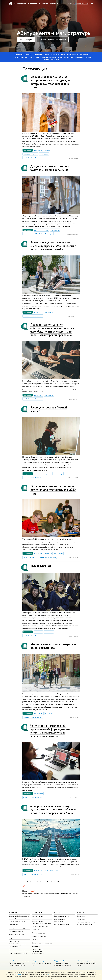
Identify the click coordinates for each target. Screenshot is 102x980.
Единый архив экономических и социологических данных (87, 924)
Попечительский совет (17, 931)
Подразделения (14, 925)
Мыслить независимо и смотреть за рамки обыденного (53, 646)
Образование (34, 4)
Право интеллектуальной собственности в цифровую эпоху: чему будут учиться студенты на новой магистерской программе (52, 330)
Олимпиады (36, 930)
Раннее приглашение (65, 57)
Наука (45, 4)
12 (62, 881)
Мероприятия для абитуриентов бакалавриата (41, 917)
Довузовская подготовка (40, 926)
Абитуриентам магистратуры (54, 33)
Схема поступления (23, 55)
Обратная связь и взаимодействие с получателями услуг (38, 951)
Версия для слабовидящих (18, 950)
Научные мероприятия (62, 916)
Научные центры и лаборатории (60, 920)
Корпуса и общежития (16, 934)
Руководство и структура (18, 921)
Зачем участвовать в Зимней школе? (49, 409)
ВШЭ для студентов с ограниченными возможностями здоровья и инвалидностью (18, 944)
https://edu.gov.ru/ (38, 961)
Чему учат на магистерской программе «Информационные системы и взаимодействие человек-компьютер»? (50, 731)
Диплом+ (35, 940)
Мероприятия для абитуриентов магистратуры (41, 922)
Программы (61, 55)
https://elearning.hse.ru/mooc (87, 961)
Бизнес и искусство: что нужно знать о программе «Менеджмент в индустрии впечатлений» (53, 246)
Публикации (81, 919)
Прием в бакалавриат (39, 933)
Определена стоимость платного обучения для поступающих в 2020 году (53, 490)
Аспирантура (36, 946)
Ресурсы (81, 913)
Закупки (12, 938)
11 (58, 881)
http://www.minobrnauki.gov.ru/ (19, 961)
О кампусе (14, 913)
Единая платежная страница (18, 953)
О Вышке (54, 4)
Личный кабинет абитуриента (53, 39)
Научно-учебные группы (62, 925)
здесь (19, 974)
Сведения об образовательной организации (19, 917)
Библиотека (81, 916)
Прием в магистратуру (39, 936)
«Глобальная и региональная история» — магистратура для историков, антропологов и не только (50, 82)
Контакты (55, 60)
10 (54, 881)
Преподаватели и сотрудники (19, 928)
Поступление (20, 4)
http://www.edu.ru (60, 961)
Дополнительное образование (42, 943)
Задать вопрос (26, 39)
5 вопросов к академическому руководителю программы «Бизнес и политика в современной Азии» (53, 809)
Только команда (41, 566)
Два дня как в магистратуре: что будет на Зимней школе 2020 (51, 168)
